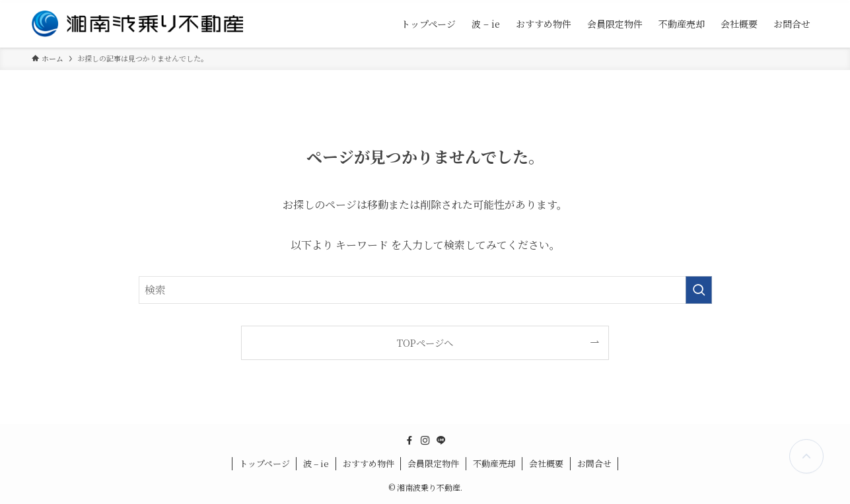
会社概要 (546, 463)
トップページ (265, 463)
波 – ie (316, 463)
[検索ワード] (425, 290)
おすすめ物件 (369, 463)
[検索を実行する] (699, 290)
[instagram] (425, 441)
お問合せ (594, 463)
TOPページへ (425, 342)
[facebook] (409, 441)
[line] (441, 441)
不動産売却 (494, 463)
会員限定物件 (433, 463)
